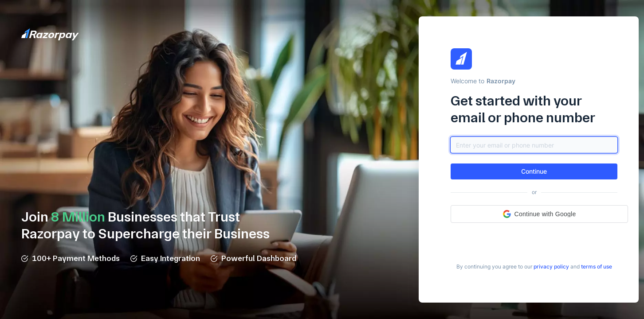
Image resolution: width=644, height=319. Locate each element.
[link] (551, 267)
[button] (534, 171)
